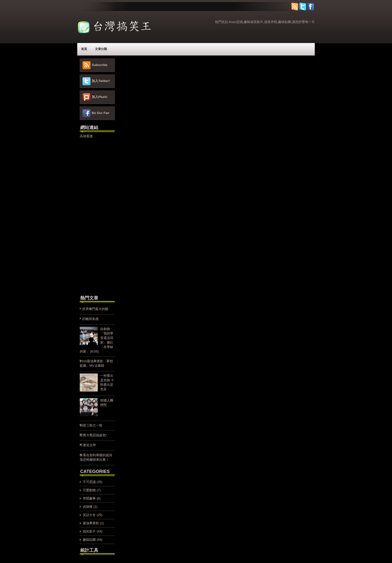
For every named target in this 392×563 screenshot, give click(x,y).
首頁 (84, 49)
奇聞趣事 (89, 498)
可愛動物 (89, 490)
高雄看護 (86, 136)
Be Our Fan (100, 113)
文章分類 (101, 49)
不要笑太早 (88, 445)
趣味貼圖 (89, 540)
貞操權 (88, 507)
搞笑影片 (89, 531)
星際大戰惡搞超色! (93, 435)
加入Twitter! (101, 81)
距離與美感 (90, 319)
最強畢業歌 (91, 523)
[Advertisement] (95, 216)
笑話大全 (89, 515)
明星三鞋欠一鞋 (91, 425)
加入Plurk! (100, 97)
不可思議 (89, 482)
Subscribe (100, 65)
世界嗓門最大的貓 (95, 309)
